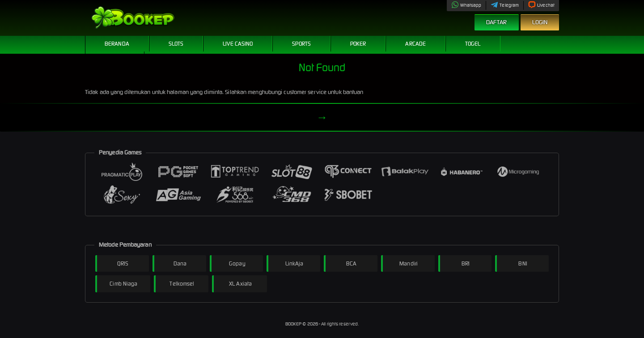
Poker (358, 44)
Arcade (415, 44)
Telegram (505, 5)
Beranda (117, 44)
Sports (301, 44)
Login (540, 22)
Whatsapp (466, 5)
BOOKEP (294, 324)
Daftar (497, 22)
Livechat (541, 5)
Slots (176, 44)
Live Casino (238, 44)
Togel (473, 44)
